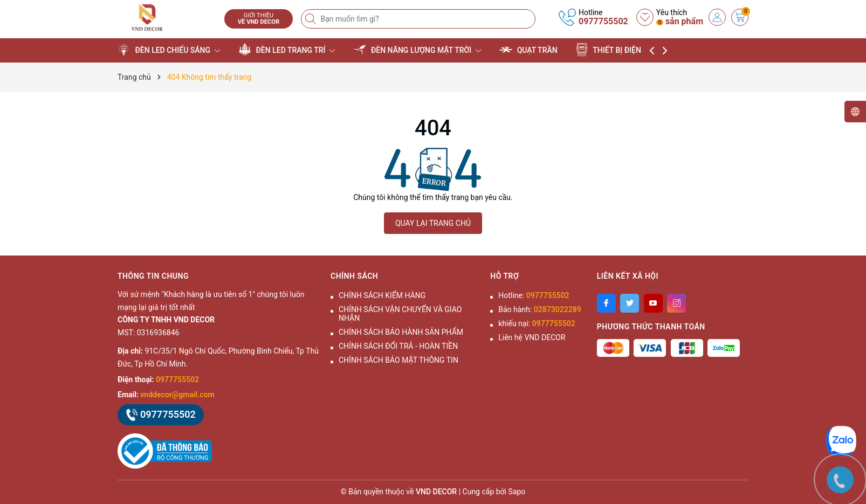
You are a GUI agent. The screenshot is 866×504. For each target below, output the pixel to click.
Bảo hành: (539, 309)
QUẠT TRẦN (528, 50)
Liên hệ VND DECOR (532, 337)
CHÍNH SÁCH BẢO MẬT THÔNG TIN (398, 360)
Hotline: (534, 295)
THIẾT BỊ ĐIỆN (613, 50)
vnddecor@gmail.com (177, 395)
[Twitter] (630, 303)
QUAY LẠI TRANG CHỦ (433, 223)
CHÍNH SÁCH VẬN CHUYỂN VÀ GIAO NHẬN (400, 314)
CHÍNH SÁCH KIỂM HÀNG (382, 295)
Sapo (517, 492)
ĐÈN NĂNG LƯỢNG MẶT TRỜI (417, 50)
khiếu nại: (537, 323)
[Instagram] (676, 303)
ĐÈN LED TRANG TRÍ (287, 50)
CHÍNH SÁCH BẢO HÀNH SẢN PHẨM (401, 332)
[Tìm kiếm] (312, 19)
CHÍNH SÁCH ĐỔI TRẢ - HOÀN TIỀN (398, 346)
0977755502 (603, 21)
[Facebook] (606, 303)
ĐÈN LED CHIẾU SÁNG (169, 50)
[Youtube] (653, 303)
